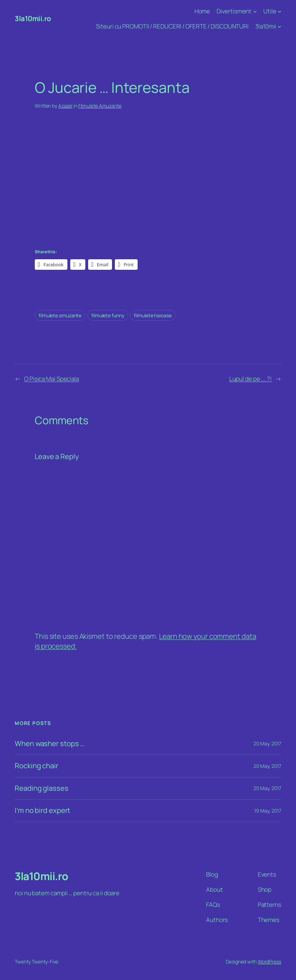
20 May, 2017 (267, 743)
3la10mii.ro (33, 18)
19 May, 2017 (268, 811)
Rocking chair (37, 766)
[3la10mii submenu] (279, 26)
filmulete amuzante (60, 315)
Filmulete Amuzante (100, 106)
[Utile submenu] (279, 11)
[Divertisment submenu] (255, 11)
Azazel (65, 106)
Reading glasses (42, 788)
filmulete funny (108, 315)
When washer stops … (50, 744)
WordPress (269, 962)
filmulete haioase (153, 315)
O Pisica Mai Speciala (52, 379)
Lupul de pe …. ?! (251, 379)
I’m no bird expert (42, 811)
